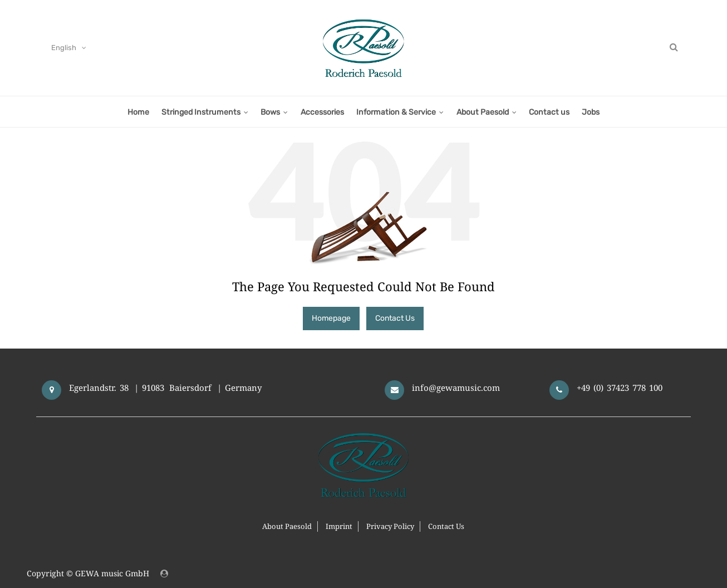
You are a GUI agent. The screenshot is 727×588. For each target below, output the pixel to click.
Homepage (331, 318)
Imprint (339, 526)
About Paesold (287, 526)
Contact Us (395, 318)
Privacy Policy (390, 526)
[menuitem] (138, 112)
